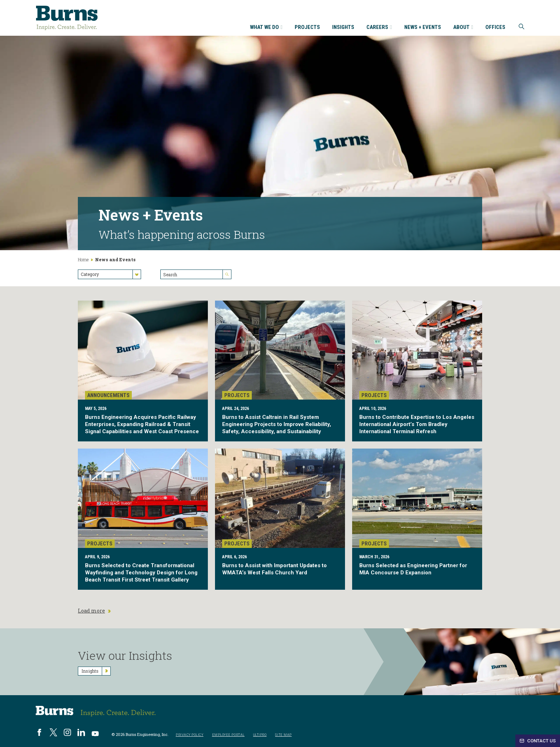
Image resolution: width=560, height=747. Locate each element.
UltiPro (260, 735)
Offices (495, 28)
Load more (94, 611)
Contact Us (538, 741)
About (463, 28)
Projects (307, 28)
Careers (379, 28)
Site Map (283, 735)
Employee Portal (228, 735)
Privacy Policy (190, 735)
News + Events (423, 28)
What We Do (266, 28)
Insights (343, 28)
